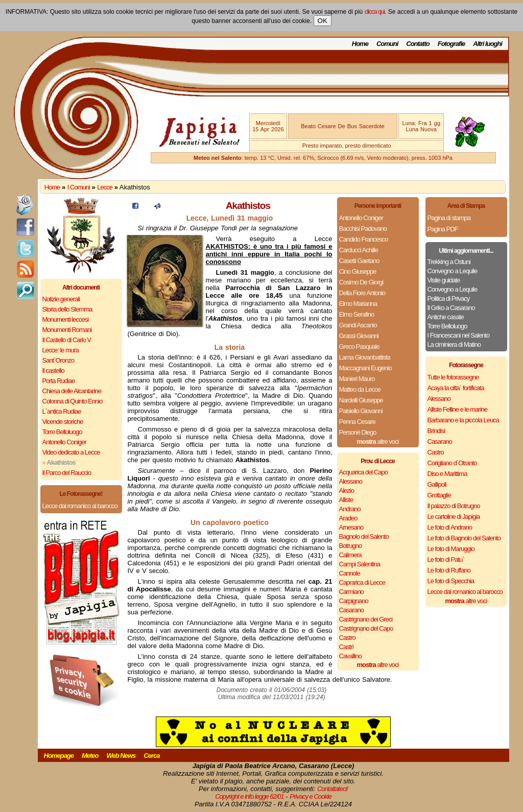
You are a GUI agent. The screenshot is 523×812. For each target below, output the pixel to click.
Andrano (350, 509)
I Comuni (79, 187)
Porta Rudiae (59, 381)
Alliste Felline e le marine (458, 409)
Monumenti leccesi (66, 319)
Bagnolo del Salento (364, 536)
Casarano (351, 610)
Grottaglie (439, 495)
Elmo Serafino (357, 314)
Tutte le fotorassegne (453, 377)
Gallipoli (437, 484)
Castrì (347, 647)
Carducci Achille (359, 250)
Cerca (151, 756)
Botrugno (351, 546)
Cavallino (350, 656)
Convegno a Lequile (453, 271)
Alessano (351, 481)
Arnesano (351, 527)
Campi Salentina (360, 564)
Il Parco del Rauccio (67, 473)
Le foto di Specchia (451, 581)
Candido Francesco (364, 239)
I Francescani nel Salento (459, 335)
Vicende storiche (63, 422)
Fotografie (451, 44)
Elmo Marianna (358, 304)
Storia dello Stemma (67, 309)
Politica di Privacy (449, 298)
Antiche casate (446, 317)
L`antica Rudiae (62, 411)
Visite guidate (444, 280)
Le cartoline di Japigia (454, 517)
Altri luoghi (488, 44)
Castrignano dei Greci (366, 619)
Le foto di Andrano (450, 527)
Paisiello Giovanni (361, 411)
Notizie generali (61, 299)
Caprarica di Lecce (362, 582)
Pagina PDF (443, 229)
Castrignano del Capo (366, 628)
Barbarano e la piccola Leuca (463, 420)
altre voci (378, 441)
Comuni (387, 44)
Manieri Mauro (357, 379)
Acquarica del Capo (363, 472)
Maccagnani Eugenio (365, 368)
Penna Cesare (357, 422)
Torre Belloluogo (62, 432)
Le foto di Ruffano (449, 570)
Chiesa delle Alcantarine (72, 391)
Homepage (59, 756)
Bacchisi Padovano (363, 229)
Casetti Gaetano (359, 261)
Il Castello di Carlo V (67, 340)
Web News (121, 756)
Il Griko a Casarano (451, 308)
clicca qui (375, 12)
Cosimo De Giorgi (361, 282)
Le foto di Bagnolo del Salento (464, 538)
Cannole (350, 573)
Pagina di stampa (449, 218)
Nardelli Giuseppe (361, 400)
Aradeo (348, 518)
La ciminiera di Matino (454, 344)
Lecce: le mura (61, 350)
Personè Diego (358, 432)
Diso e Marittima (447, 474)
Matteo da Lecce (360, 389)
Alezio (347, 491)
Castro (347, 638)
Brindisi (436, 431)
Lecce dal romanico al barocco (80, 506)
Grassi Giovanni (359, 336)
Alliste (346, 500)
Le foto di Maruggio (451, 549)
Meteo (90, 756)
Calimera (350, 555)
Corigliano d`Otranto (452, 463)
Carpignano (354, 601)
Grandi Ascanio (358, 325)
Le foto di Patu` (446, 559)
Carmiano (351, 592)
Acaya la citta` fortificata (456, 388)
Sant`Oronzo (58, 360)
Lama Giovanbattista (365, 357)
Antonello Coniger (64, 442)
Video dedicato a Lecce (71, 452)
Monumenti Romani (67, 330)
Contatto (418, 44)
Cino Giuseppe (358, 271)
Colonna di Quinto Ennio (73, 401)
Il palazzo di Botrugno (454, 506)
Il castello (53, 371)
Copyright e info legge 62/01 (249, 796)
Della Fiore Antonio (362, 293)
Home (360, 44)
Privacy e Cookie (311, 796)
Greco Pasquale (359, 347)
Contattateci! (332, 789)
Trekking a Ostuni (449, 262)
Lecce (105, 187)
